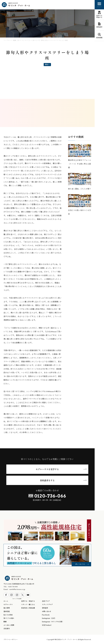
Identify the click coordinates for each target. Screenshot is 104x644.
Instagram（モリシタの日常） (53, 622)
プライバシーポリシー (11, 639)
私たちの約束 (8, 615)
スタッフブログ (47, 605)
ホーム (6, 601)
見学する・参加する (28, 601)
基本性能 (7, 611)
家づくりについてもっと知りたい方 (29, 40)
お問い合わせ (46, 611)
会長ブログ (46, 601)
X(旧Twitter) (47, 625)
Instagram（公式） (49, 618)
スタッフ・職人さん (28, 605)
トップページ (8, 40)
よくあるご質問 (9, 625)
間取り (47, 64)
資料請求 (45, 608)
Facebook (46, 615)
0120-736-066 (50, 496)
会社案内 (7, 629)
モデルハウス (8, 605)
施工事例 (7, 608)
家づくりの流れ (9, 618)
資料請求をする (47, 480)
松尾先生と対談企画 (28, 608)
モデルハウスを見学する (47, 469)
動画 (15, 40)
